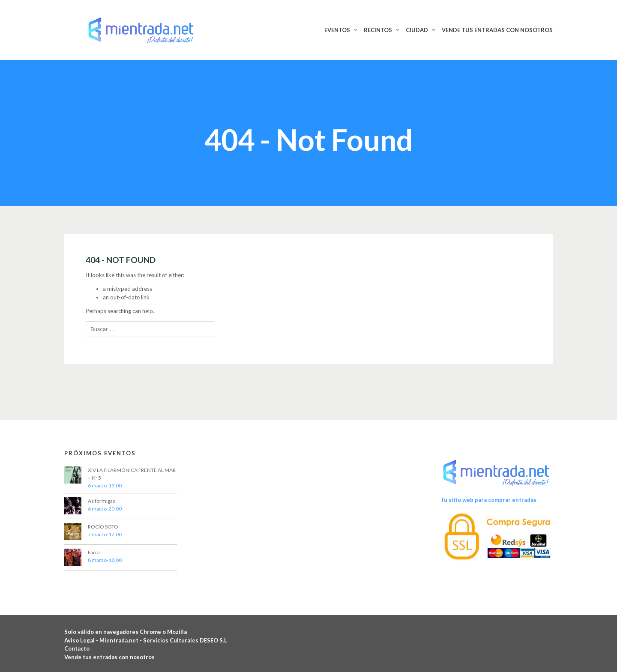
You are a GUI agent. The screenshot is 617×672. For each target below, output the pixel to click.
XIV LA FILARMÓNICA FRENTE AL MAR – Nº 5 (132, 474)
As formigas (102, 501)
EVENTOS (337, 30)
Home (283, 113)
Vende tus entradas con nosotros (109, 657)
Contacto (77, 648)
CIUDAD (417, 30)
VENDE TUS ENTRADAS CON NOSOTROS (497, 30)
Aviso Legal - (82, 640)
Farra (94, 552)
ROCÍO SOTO (103, 527)
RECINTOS (378, 30)
